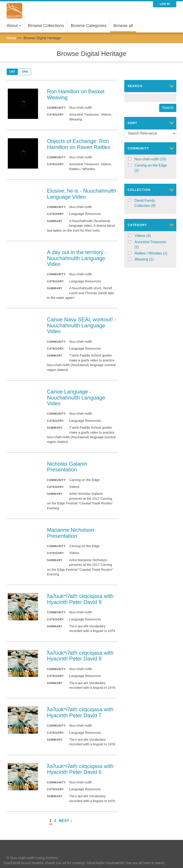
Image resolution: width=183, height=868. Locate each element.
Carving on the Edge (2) (151, 168)
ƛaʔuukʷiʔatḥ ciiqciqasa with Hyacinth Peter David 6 (80, 769)
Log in (165, 4)
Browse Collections (46, 25)
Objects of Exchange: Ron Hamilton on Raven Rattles (79, 144)
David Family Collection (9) (152, 204)
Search (168, 108)
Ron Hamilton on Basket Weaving (76, 94)
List (12, 72)
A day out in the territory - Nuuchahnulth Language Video (77, 258)
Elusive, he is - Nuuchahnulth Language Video (81, 194)
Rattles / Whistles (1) (152, 254)
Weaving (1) (151, 260)
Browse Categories (89, 25)
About (14, 25)
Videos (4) (148, 236)
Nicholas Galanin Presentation (67, 467)
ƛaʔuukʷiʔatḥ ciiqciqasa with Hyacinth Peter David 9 (80, 599)
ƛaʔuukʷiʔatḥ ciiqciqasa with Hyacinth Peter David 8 (80, 656)
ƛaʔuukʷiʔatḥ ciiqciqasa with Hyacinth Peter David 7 (80, 712)
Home (11, 38)
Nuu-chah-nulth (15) (152, 159)
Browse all (123, 25)
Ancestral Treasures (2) (150, 245)
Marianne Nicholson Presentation (70, 533)
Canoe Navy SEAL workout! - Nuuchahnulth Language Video (81, 325)
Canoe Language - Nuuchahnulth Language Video (76, 397)
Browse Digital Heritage (42, 38)
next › (66, 821)
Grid (25, 72)
